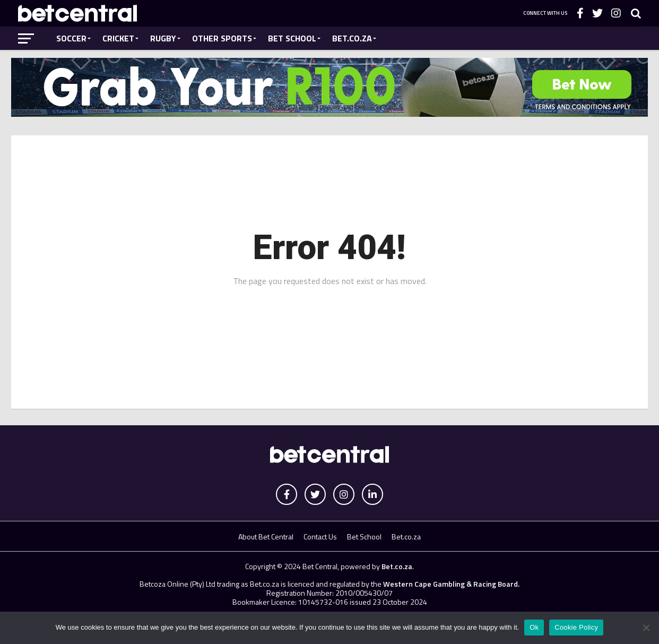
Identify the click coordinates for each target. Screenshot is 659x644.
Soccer (71, 38)
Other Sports (222, 38)
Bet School (292, 38)
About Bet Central (266, 536)
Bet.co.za (352, 38)
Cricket (118, 38)
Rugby (163, 38)
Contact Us (320, 536)
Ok (534, 627)
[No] (646, 628)
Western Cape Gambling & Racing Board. (450, 584)
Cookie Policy (576, 627)
